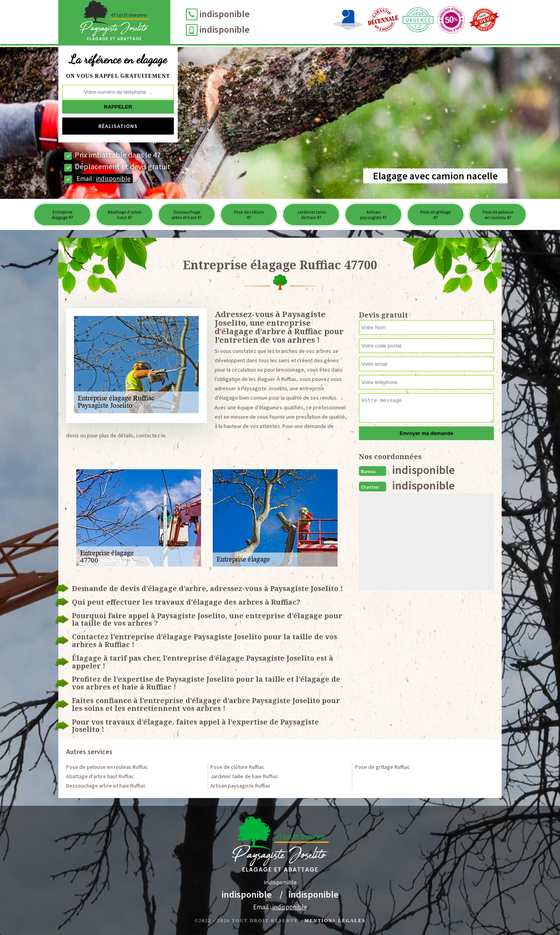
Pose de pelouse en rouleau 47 (498, 215)
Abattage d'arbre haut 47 (124, 215)
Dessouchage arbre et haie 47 (187, 215)
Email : (104, 179)
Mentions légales (335, 921)
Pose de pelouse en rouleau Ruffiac (107, 767)
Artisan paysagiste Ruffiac (241, 786)
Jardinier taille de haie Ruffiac (244, 776)
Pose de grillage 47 (436, 215)
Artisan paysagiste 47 (374, 215)
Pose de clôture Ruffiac (237, 767)
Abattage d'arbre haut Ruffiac (100, 776)
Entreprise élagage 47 (62, 215)
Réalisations (118, 126)
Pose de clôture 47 (249, 215)
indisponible (232, 14)
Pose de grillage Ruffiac (382, 767)
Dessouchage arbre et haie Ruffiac (106, 786)
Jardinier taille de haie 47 (311, 215)
